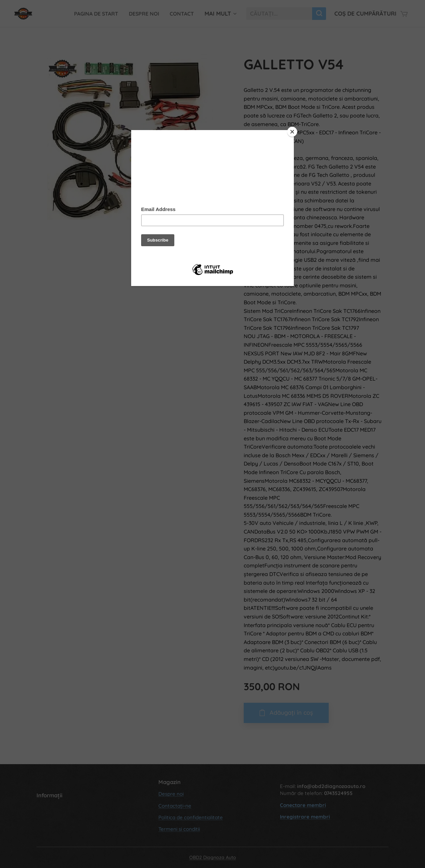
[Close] (292, 132)
